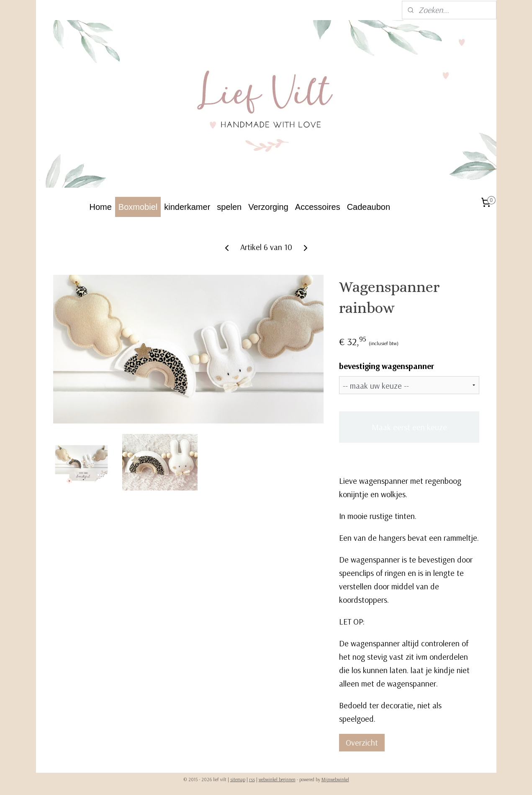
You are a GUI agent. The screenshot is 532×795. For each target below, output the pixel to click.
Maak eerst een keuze (409, 427)
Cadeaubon (369, 207)
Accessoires (318, 207)
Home (101, 207)
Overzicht (362, 742)
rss (252, 780)
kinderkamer (187, 207)
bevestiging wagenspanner (387, 366)
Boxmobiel (138, 207)
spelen (229, 207)
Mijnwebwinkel (335, 780)
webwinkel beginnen (277, 780)
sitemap (238, 780)
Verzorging (268, 207)
